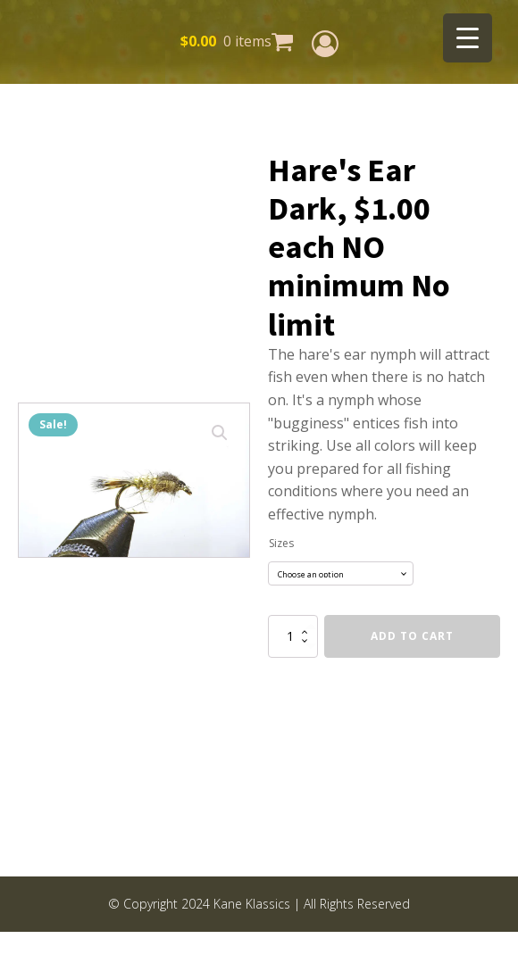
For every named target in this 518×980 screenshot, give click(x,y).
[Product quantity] (293, 636)
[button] (220, 433)
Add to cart (412, 636)
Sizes (281, 543)
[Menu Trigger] (468, 38)
